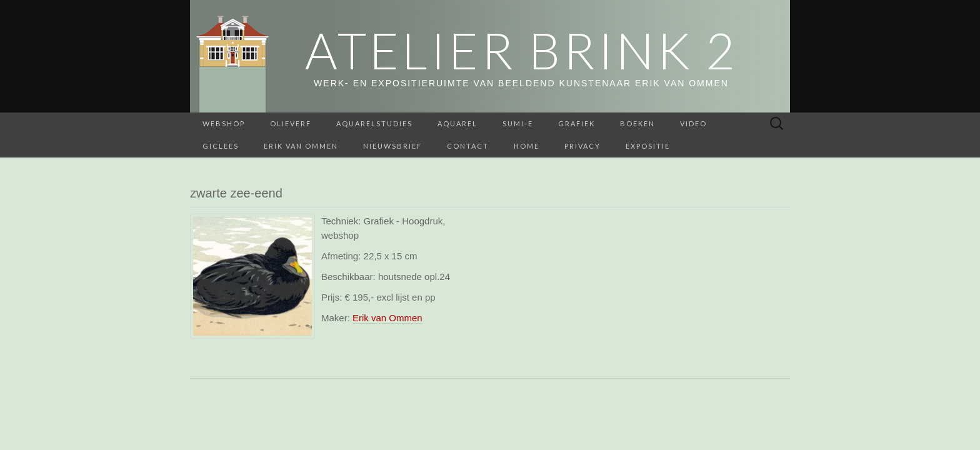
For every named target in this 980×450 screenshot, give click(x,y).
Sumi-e (518, 123)
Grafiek (577, 123)
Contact (468, 146)
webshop (224, 123)
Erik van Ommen (301, 146)
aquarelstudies (374, 123)
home (527, 146)
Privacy (582, 146)
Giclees (221, 146)
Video (693, 123)
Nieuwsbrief (392, 146)
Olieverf (291, 123)
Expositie (648, 146)
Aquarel (457, 123)
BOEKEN (637, 123)
